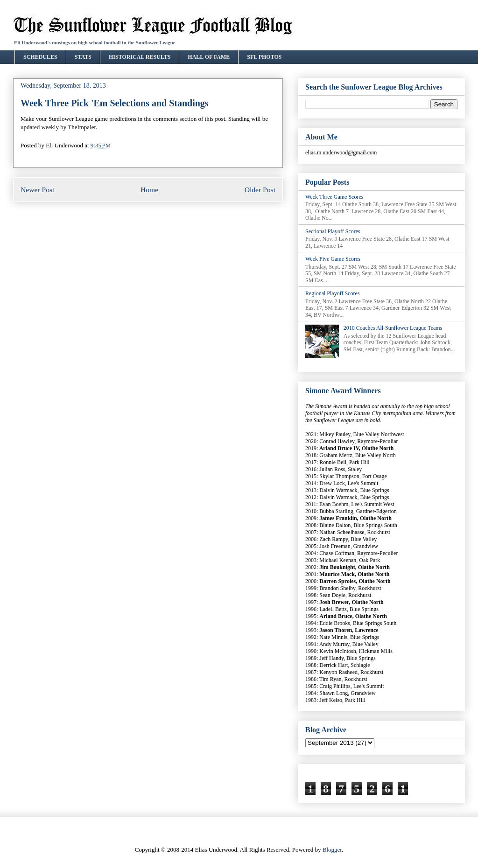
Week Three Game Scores (334, 197)
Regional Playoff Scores (332, 293)
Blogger (332, 850)
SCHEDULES (40, 57)
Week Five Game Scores (333, 259)
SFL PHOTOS (264, 57)
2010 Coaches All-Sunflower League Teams (393, 328)
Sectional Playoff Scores (333, 231)
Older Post (260, 190)
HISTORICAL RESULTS (140, 57)
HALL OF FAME (209, 57)
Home (149, 190)
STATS (83, 57)
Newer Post (37, 190)
